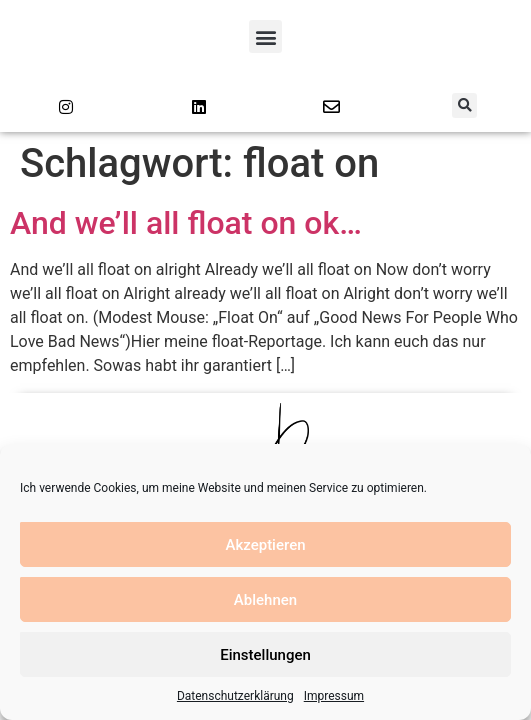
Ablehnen (265, 600)
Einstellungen (265, 655)
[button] (265, 36)
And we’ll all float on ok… (186, 223)
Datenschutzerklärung (235, 696)
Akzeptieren (265, 545)
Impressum (334, 696)
